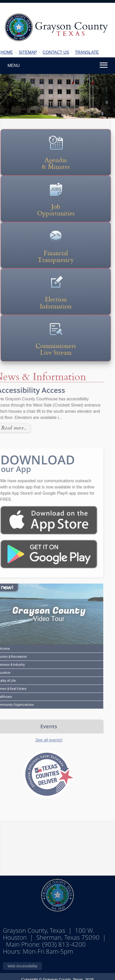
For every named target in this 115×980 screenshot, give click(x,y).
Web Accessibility (23, 966)
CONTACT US (56, 52)
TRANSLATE (87, 52)
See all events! (39, 740)
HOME (7, 52)
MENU (14, 66)
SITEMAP (28, 52)
